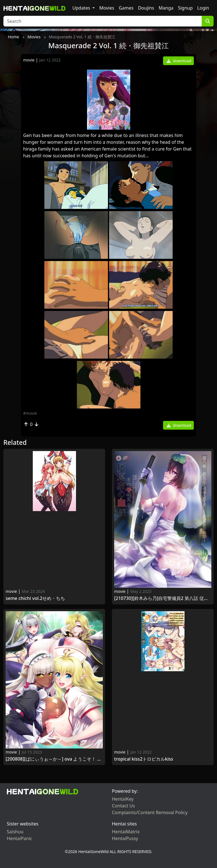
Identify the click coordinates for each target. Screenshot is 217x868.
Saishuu (15, 832)
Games (126, 8)
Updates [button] (82, 8)
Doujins (146, 8)
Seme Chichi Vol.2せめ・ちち (35, 598)
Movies (107, 8)
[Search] (103, 21)
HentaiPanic (19, 838)
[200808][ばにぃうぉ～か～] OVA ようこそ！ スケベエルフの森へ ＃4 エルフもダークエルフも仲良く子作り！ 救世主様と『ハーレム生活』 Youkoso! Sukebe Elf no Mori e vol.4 (54, 759)
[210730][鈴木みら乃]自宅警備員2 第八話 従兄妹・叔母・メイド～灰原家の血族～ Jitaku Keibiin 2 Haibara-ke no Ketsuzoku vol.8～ (163, 598)
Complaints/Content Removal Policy (150, 812)
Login (203, 8)
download (179, 61)
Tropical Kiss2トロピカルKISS (144, 759)
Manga (166, 8)
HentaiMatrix (126, 832)
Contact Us (123, 806)
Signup (185, 8)
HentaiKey (123, 799)
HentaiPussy (125, 838)
